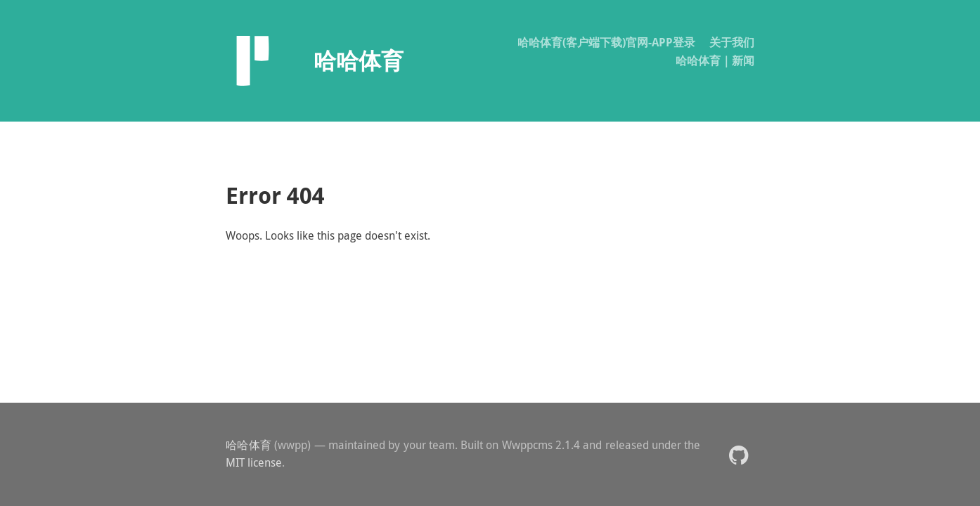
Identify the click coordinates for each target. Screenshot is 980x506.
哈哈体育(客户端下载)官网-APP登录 (606, 42)
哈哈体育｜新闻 (715, 60)
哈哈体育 (249, 445)
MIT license (254, 462)
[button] (739, 454)
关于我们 (732, 42)
